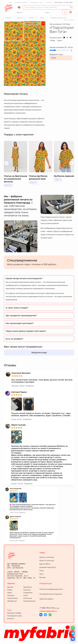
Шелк (41, 574)
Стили (26, 595)
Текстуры (11, 595)
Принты (11, 583)
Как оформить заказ (36, 2)
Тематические (12, 598)
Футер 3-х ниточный (47, 561)
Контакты (49, 2)
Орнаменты (28, 587)
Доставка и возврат (21, 2)
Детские (10, 587)
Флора (53, 40)
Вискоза (42, 577)
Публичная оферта (46, 599)
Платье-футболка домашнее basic (38, 177)
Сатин (42, 571)
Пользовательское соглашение (51, 594)
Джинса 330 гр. (45, 564)
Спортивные (28, 593)
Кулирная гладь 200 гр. (48, 567)
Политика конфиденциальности (51, 589)
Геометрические (29, 601)
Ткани (42, 553)
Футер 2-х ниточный (47, 557)
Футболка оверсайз (64, 176)
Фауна (10, 593)
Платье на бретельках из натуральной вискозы (16, 179)
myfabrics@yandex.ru (48, 611)
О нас (10, 2)
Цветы (60, 40)
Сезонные (27, 590)
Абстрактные (12, 601)
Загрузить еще (39, 353)
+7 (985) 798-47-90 (49, 608)
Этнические (28, 598)
